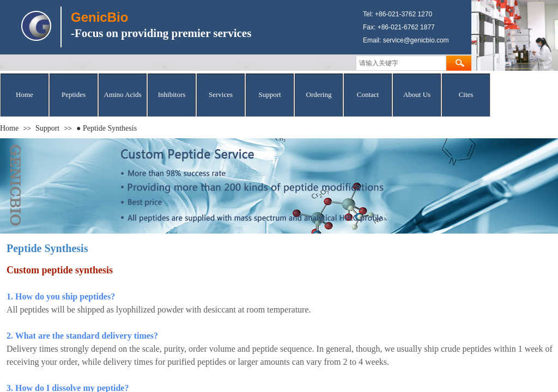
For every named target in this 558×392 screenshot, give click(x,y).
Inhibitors (172, 94)
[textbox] (401, 63)
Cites (466, 94)
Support (269, 94)
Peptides (74, 94)
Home (25, 94)
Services (221, 94)
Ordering (319, 94)
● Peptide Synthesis (107, 128)
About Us (417, 94)
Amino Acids (123, 94)
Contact (368, 94)
